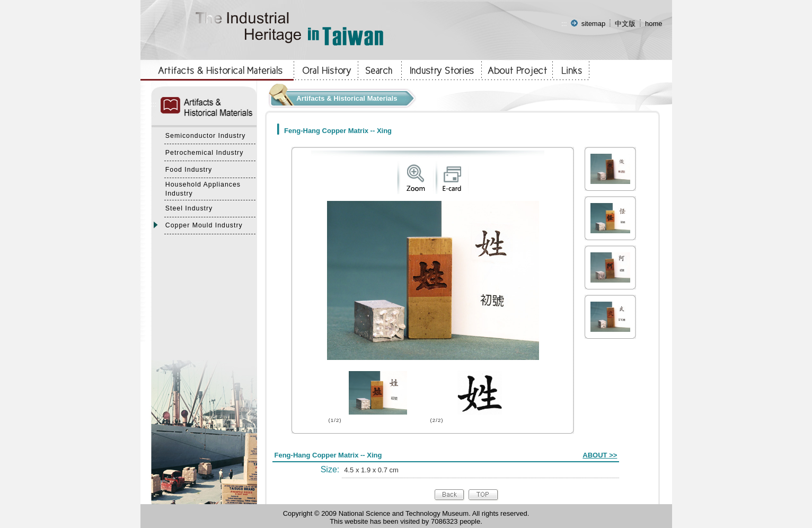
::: (564, 24)
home (654, 24)
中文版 (625, 24)
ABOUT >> (600, 455)
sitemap (594, 24)
